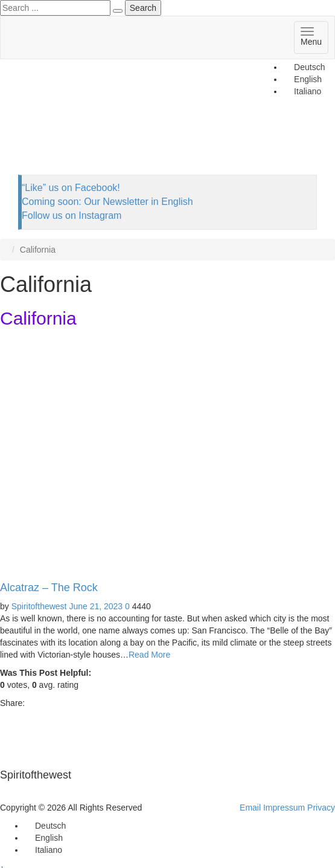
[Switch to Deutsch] (304, 67)
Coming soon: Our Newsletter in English (107, 202)
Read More (149, 655)
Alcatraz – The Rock (49, 588)
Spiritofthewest (39, 606)
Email (250, 808)
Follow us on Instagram (72, 215)
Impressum (284, 808)
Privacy (321, 808)
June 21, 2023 (96, 606)
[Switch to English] (43, 838)
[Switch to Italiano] (43, 850)
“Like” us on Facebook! (71, 188)
